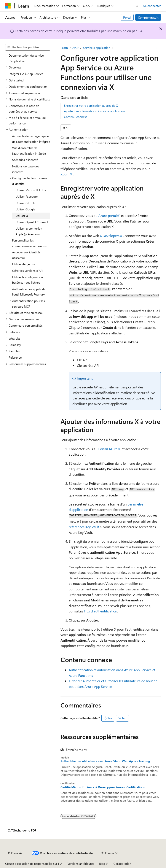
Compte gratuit (148, 17)
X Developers (110, 236)
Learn (64, 48)
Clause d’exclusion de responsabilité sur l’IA (34, 864)
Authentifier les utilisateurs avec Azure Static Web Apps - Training (105, 761)
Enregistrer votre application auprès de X (91, 106)
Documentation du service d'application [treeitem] (26, 58)
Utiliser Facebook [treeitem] (27, 196)
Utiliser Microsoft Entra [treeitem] (31, 190)
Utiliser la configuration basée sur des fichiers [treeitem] (27, 280)
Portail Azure (108, 449)
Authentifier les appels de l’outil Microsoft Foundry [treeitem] (29, 292)
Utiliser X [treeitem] (22, 216)
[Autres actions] (157, 48)
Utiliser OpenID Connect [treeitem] (32, 222)
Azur (75, 48)
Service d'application (97, 48)
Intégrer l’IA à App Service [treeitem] (26, 74)
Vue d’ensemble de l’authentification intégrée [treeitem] (29, 151)
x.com (65, 174)
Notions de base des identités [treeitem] (26, 169)
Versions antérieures (81, 864)
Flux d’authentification (101, 611)
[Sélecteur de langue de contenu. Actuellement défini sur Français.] (15, 853)
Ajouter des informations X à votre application (94, 111)
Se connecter (152, 6)
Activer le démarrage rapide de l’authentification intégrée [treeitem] (31, 139)
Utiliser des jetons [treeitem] (24, 264)
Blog (102, 864)
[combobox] (28, 47)
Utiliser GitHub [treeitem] (25, 203)
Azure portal (108, 215)
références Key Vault (84, 527)
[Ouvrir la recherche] (137, 6)
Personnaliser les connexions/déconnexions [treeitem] (29, 243)
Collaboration (122, 864)
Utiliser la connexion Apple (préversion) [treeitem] (29, 231)
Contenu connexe (76, 117)
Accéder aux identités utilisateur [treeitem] (26, 255)
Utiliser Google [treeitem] (25, 209)
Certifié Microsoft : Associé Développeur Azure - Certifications (103, 787)
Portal (127, 17)
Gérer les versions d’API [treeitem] (28, 271)
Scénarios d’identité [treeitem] (25, 160)
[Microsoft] (8, 6)
